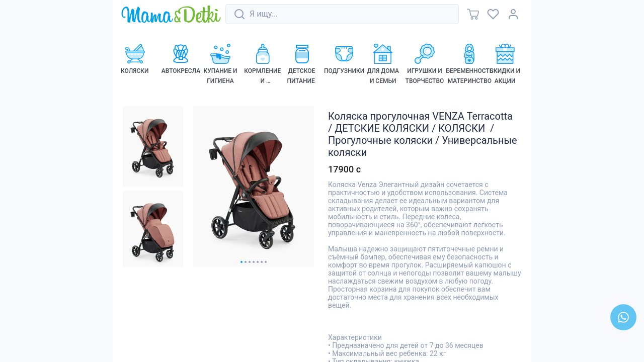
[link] (171, 15)
